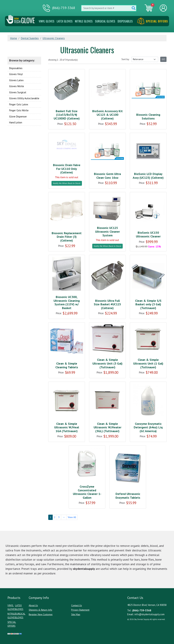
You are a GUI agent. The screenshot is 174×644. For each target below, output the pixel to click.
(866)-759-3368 (59, 8)
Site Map (76, 614)
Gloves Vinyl (16, 74)
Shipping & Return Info (40, 610)
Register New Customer (41, 614)
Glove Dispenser (18, 116)
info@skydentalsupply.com (150, 614)
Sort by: (125, 59)
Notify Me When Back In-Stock (67, 183)
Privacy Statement (80, 610)
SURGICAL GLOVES (105, 21)
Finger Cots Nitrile (19, 110)
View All (72, 517)
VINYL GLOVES (47, 21)
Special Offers (153, 21)
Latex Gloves (65, 21)
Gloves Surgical (18, 92)
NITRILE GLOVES (84, 21)
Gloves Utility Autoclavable (24, 98)
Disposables (125, 21)
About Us (33, 605)
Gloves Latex (16, 80)
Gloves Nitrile (17, 86)
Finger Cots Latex (19, 104)
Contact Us (77, 605)
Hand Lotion (16, 122)
